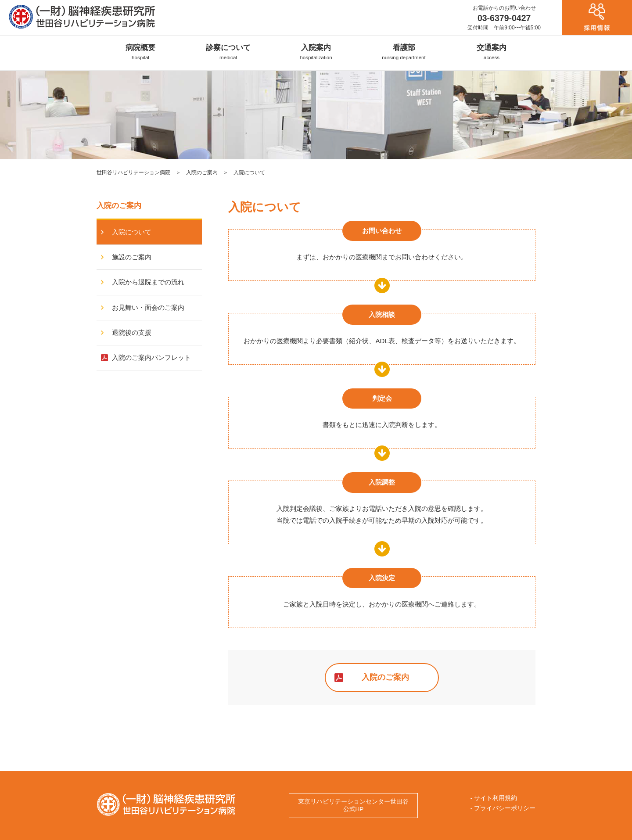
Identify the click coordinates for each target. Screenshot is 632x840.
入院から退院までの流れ (143, 282)
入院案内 (316, 52)
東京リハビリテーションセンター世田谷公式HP (353, 806)
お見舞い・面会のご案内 (143, 307)
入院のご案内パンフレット (146, 357)
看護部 (404, 52)
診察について (228, 52)
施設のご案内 (126, 257)
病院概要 (140, 52)
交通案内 (492, 52)
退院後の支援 (126, 332)
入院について (126, 232)
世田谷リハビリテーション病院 (133, 172)
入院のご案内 (202, 172)
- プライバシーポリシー (503, 808)
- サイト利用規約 (494, 798)
